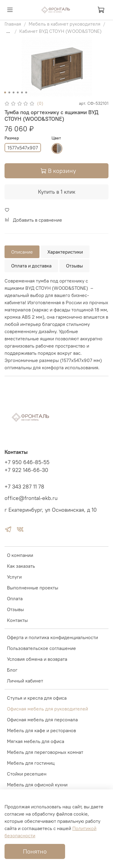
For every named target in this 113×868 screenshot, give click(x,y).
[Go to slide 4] (17, 92)
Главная (13, 24)
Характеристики (65, 252)
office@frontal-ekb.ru (31, 498)
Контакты (17, 620)
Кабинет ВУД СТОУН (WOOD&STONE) (60, 31)
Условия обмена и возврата (37, 659)
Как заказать (21, 566)
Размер (12, 138)
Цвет (56, 138)
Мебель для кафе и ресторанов (41, 730)
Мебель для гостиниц (31, 763)
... (8, 31)
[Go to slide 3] (13, 92)
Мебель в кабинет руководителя (64, 24)
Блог (12, 670)
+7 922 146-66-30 (26, 470)
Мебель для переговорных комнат (45, 752)
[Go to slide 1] (5, 92)
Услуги (14, 577)
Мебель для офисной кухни (37, 785)
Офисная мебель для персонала (42, 720)
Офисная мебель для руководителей (47, 709)
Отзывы (74, 266)
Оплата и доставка (31, 266)
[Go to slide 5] (22, 92)
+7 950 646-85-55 (27, 462)
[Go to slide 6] (26, 92)
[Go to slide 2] (9, 92)
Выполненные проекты (33, 588)
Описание (22, 252)
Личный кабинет (25, 681)
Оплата (15, 598)
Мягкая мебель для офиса (36, 741)
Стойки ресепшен (27, 774)
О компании (20, 555)
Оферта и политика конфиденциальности (52, 637)
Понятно (35, 851)
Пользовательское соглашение (41, 648)
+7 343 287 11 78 (24, 487)
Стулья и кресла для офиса (37, 698)
